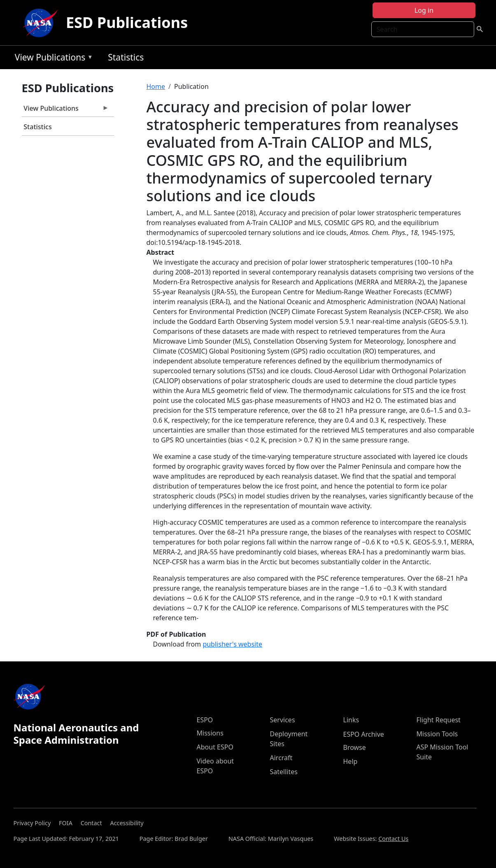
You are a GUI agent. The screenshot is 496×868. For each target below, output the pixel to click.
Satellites (284, 772)
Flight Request (439, 720)
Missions (210, 733)
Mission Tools (437, 734)
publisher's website (232, 644)
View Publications (52, 59)
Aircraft (281, 758)
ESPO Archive (364, 734)
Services (283, 720)
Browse (355, 747)
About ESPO (215, 747)
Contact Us (393, 839)
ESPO (205, 720)
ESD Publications (127, 22)
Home (156, 86)
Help (350, 761)
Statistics (126, 57)
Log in (424, 10)
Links (351, 720)
